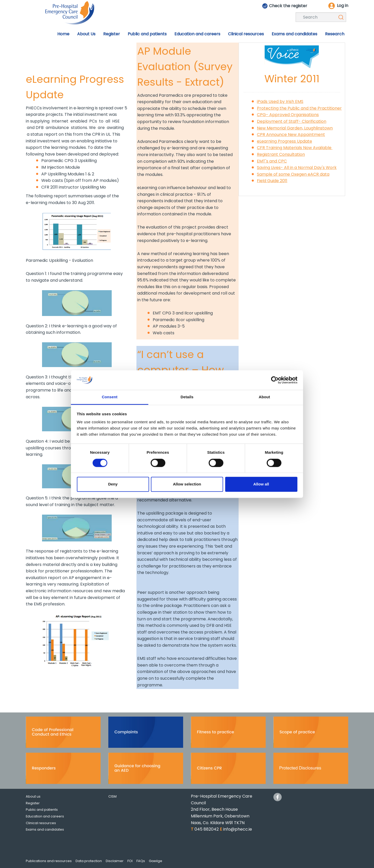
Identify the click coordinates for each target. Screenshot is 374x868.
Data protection (89, 861)
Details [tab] (187, 397)
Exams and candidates (45, 829)
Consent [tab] (110, 397)
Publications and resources (49, 861)
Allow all (261, 484)
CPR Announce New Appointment (291, 135)
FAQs (141, 861)
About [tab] (264, 397)
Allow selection (187, 484)
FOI (130, 861)
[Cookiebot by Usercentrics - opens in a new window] (275, 380)
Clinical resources (41, 823)
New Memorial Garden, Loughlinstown (295, 128)
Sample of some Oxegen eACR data (293, 174)
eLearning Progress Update (284, 141)
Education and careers (45, 816)
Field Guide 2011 (272, 181)
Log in (343, 6)
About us (33, 796)
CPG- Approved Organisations (288, 115)
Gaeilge (156, 861)
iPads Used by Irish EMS (280, 102)
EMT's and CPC (272, 161)
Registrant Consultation (281, 154)
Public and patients (42, 810)
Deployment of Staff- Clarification (292, 121)
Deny (113, 484)
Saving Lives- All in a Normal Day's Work (297, 168)
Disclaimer (115, 861)
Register (33, 803)
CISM (112, 796)
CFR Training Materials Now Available (295, 148)
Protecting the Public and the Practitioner (299, 108)
